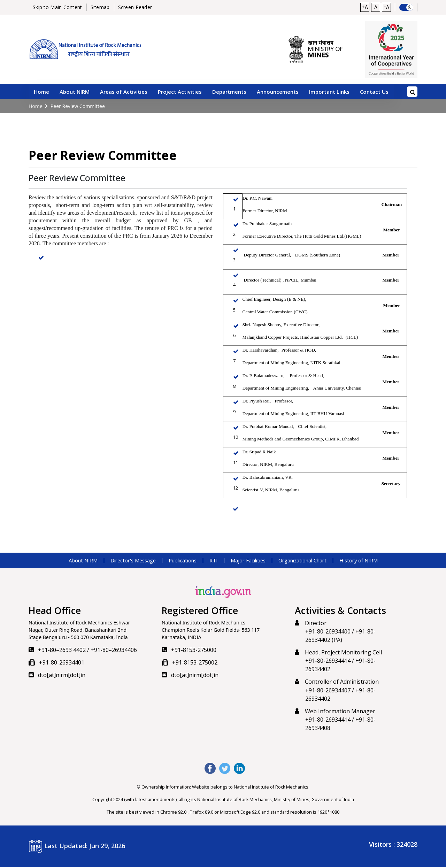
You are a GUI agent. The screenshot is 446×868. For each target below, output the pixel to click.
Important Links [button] (329, 92)
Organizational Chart (310, 561)
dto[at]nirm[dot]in (62, 676)
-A (386, 8)
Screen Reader (135, 8)
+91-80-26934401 (62, 663)
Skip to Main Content (57, 8)
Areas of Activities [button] (124, 92)
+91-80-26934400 (328, 632)
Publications (179, 561)
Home (41, 92)
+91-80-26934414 (328, 661)
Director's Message (125, 561)
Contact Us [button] (374, 92)
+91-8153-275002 (195, 663)
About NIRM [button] (75, 92)
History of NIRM (371, 561)
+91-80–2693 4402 (62, 651)
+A (363, 8)
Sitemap (100, 8)
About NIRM (70, 561)
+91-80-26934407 (328, 691)
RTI (213, 561)
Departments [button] (229, 92)
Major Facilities (250, 561)
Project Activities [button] (180, 92)
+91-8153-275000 (194, 651)
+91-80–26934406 (114, 651)
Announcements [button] (278, 92)
